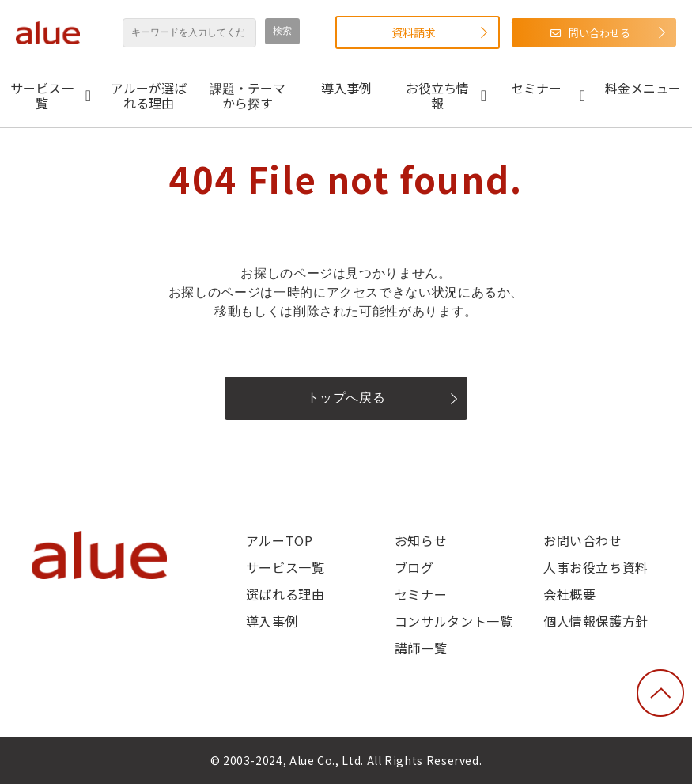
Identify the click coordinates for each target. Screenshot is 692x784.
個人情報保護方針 (596, 621)
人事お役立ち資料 (596, 567)
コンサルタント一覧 (454, 621)
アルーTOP (280, 540)
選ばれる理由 (285, 594)
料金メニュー (643, 88)
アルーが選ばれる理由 (149, 95)
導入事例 (346, 88)
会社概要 (570, 594)
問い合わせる (599, 32)
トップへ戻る (346, 398)
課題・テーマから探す (248, 95)
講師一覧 (421, 648)
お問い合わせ (583, 540)
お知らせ (421, 540)
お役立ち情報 (437, 95)
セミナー (536, 88)
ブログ (414, 567)
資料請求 (414, 32)
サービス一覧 (42, 95)
